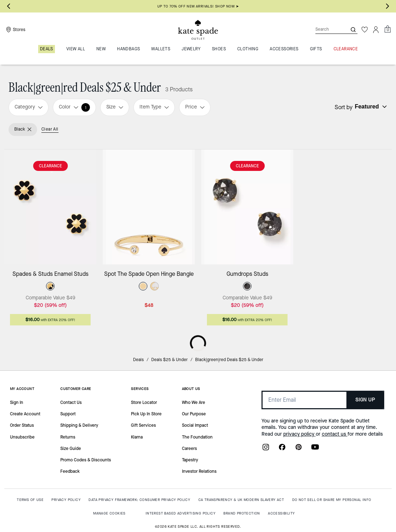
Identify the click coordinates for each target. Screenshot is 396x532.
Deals (138, 360)
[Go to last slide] (9, 6)
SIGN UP (365, 400)
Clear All (50, 129)
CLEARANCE (50, 166)
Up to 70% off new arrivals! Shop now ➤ (198, 6)
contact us (335, 434)
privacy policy (299, 434)
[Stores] (15, 30)
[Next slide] (387, 6)
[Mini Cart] (387, 29)
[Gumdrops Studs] (247, 207)
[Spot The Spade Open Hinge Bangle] (149, 207)
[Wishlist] (365, 30)
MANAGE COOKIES (109, 513)
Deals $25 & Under (169, 360)
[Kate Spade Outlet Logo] (198, 30)
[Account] (376, 30)
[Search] (325, 29)
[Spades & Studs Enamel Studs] (50, 207)
